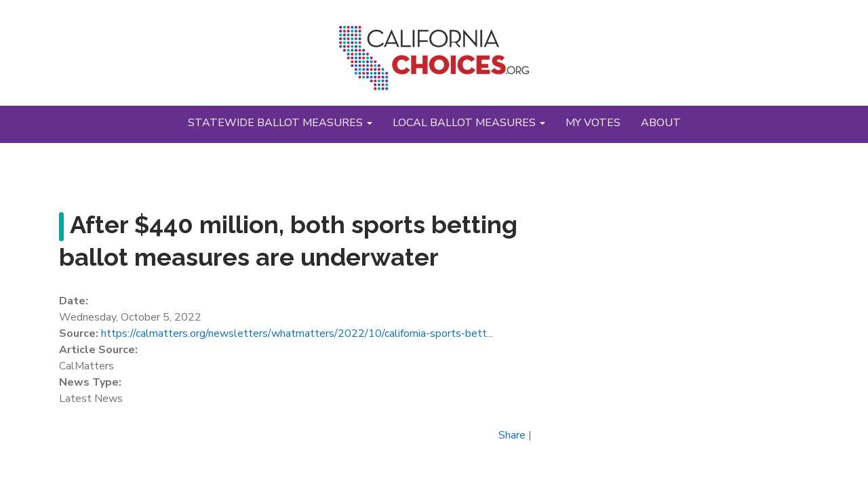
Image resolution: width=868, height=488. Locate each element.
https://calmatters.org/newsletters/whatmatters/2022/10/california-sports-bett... (297, 333)
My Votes (593, 123)
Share (512, 435)
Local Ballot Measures (469, 123)
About (661, 123)
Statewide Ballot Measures (280, 123)
